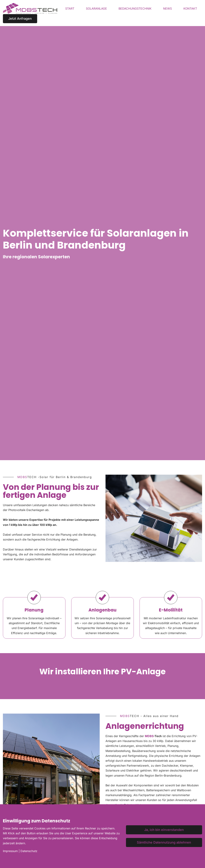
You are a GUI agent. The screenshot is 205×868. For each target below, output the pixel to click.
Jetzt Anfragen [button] (20, 19)
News (167, 9)
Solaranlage (96, 9)
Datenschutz (29, 851)
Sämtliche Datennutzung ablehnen (164, 842)
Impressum (10, 851)
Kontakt (190, 9)
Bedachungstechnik (135, 9)
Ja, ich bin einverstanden (164, 830)
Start (70, 9)
